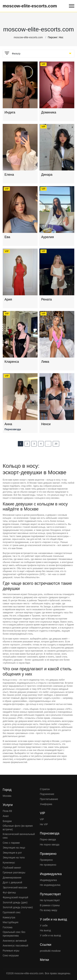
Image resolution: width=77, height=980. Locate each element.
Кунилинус (9, 863)
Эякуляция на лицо (14, 848)
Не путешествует (50, 900)
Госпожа (8, 927)
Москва (7, 796)
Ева (7, 237)
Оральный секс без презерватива (14, 934)
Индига (10, 112)
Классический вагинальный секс (19, 836)
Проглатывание (49, 799)
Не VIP (44, 824)
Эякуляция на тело (14, 858)
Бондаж (7, 821)
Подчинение (47, 794)
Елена (9, 175)
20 (56, 444)
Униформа (46, 804)
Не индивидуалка (50, 885)
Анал (6, 816)
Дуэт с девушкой (12, 882)
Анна (8, 424)
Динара (47, 175)
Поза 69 (7, 811)
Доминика (49, 112)
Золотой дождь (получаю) (18, 907)
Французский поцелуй (15, 897)
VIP (42, 819)
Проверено (46, 860)
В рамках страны (50, 905)
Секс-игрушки (11, 955)
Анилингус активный (15, 941)
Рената (47, 299)
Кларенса (12, 362)
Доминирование (12, 878)
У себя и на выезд (50, 935)
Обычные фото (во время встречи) (18, 828)
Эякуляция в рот (12, 853)
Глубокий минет (12, 868)
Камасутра (9, 917)
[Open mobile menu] (72, 6)
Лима (45, 362)
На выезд (45, 930)
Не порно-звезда (50, 845)
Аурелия (47, 237)
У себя (44, 926)
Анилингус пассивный (15, 946)
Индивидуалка (48, 880)
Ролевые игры (11, 951)
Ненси (46, 424)
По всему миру (49, 910)
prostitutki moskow (50, 951)
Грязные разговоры (14, 872)
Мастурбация (11, 922)
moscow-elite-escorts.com (30, 6)
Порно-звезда (48, 839)
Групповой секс (12, 912)
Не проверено (48, 865)
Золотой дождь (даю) (15, 902)
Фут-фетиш (9, 893)
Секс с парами (11, 843)
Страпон (45, 789)
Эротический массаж (15, 887)
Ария (8, 299)
